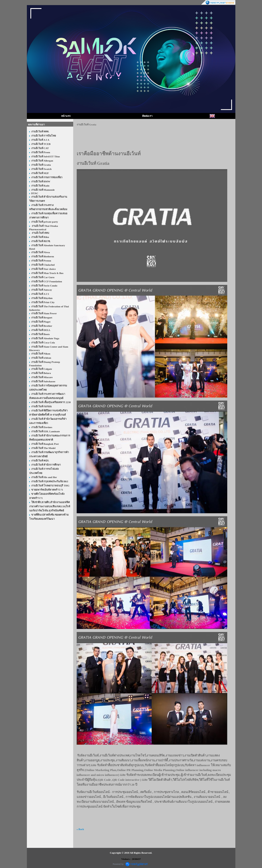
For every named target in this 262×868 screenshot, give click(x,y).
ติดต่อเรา (147, 116)
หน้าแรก (66, 116)
